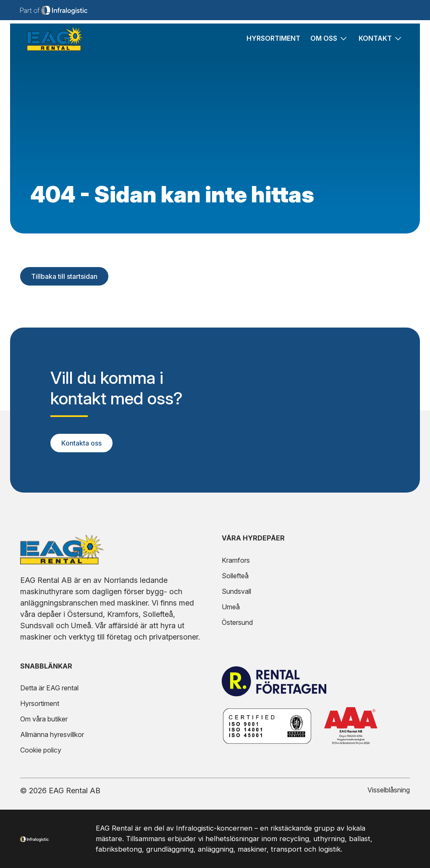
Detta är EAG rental (49, 688)
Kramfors (236, 560)
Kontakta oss (81, 443)
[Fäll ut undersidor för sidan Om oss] (343, 42)
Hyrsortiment (273, 42)
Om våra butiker (44, 719)
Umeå (231, 607)
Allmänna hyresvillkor (52, 734)
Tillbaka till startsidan (64, 276)
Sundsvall (236, 591)
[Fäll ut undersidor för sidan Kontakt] (397, 42)
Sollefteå (235, 576)
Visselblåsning (389, 790)
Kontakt (375, 42)
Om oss (324, 42)
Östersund (237, 622)
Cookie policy (41, 750)
